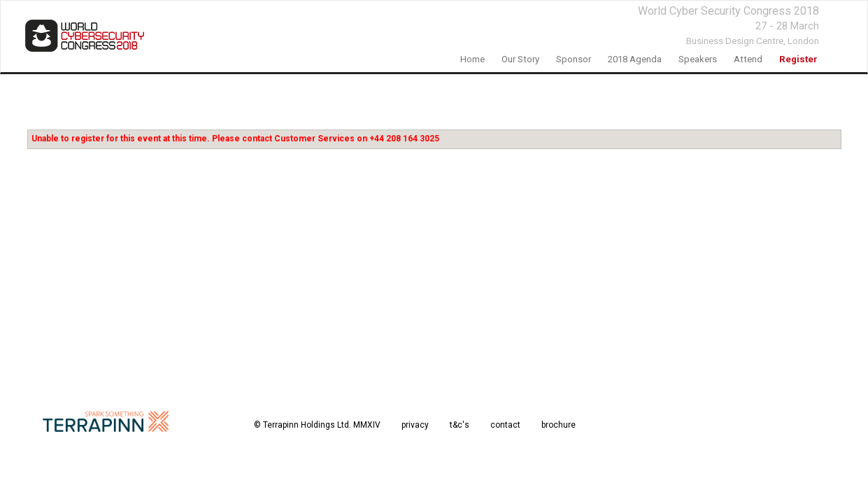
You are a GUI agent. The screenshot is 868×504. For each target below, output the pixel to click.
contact (505, 425)
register (798, 59)
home (472, 59)
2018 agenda (635, 59)
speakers (698, 59)
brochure (558, 425)
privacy (415, 425)
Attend (748, 59)
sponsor (574, 59)
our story (520, 59)
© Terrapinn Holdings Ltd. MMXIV (317, 425)
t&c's (460, 425)
